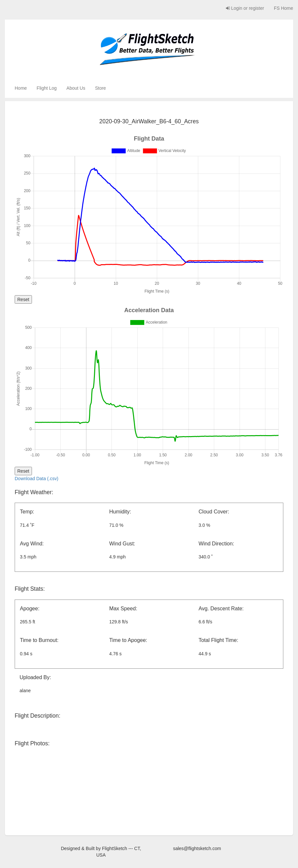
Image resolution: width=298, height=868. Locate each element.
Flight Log (46, 88)
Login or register (245, 8)
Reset (23, 299)
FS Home (283, 8)
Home (21, 88)
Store (100, 88)
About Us (76, 88)
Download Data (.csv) (37, 479)
